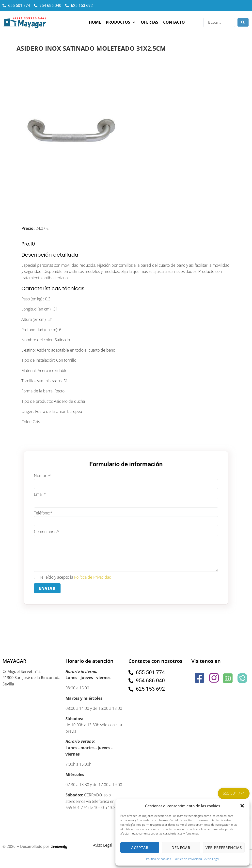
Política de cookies (159, 859)
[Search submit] (243, 22)
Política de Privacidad (188, 859)
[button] (242, 806)
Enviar (47, 588)
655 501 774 (234, 793)
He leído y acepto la (73, 577)
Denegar (181, 848)
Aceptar (140, 848)
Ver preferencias (224, 848)
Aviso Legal (212, 859)
